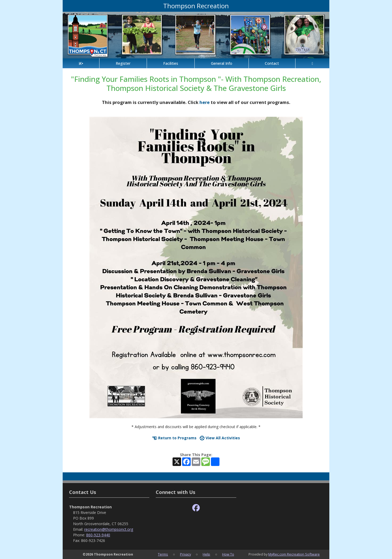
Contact (272, 63)
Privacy (185, 554)
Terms (163, 554)
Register (123, 63)
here (205, 102)
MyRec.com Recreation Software (294, 554)
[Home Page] (81, 63)
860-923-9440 (98, 535)
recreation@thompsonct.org (109, 529)
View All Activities (220, 438)
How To (228, 554)
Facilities (171, 63)
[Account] (312, 63)
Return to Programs (174, 438)
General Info (222, 63)
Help (206, 554)
